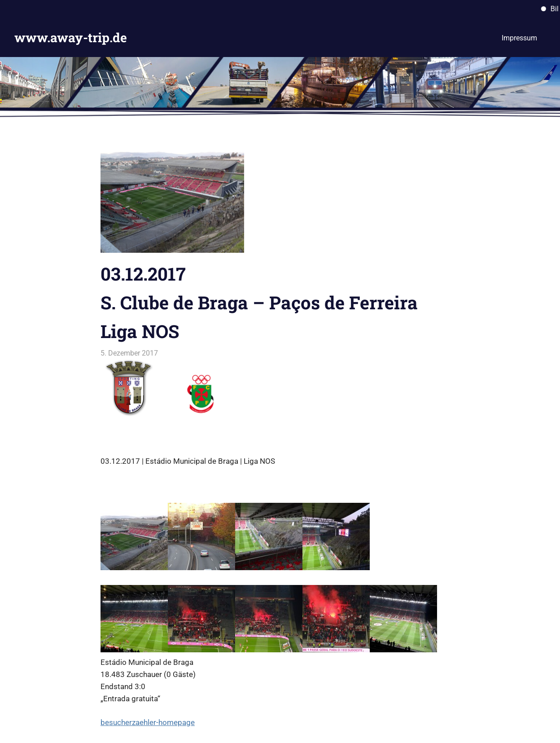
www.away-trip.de (71, 37)
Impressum (519, 38)
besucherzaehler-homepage (148, 722)
